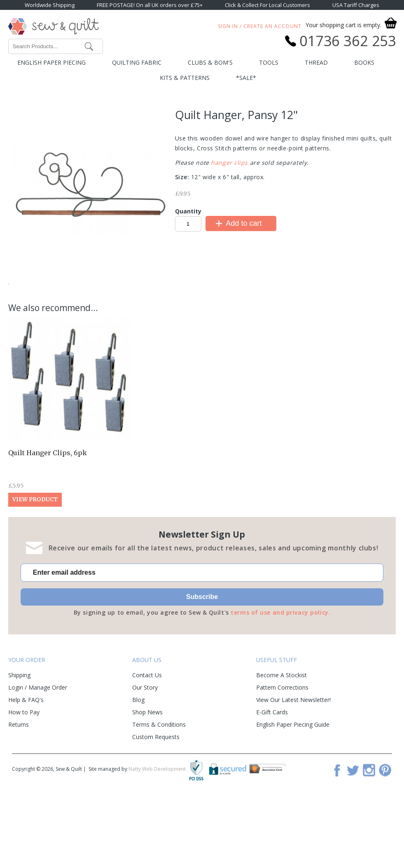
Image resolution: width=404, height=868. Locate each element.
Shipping (19, 736)
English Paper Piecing (51, 62)
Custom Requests (156, 798)
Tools (269, 62)
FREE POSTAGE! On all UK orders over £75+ (150, 5)
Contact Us (147, 736)
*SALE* (246, 78)
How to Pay (24, 773)
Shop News (147, 773)
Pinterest (385, 831)
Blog (138, 761)
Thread (316, 62)
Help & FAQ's (26, 761)
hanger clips (229, 163)
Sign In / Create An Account (260, 26)
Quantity (188, 211)
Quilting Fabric (137, 62)
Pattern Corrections (282, 748)
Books (364, 62)
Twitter (353, 831)
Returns (19, 785)
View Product (35, 560)
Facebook (337, 831)
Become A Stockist (281, 736)
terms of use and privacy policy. (280, 673)
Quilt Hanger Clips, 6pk (48, 514)
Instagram (369, 831)
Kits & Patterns (185, 78)
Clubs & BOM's (210, 62)
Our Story (145, 748)
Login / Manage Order (38, 748)
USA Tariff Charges (356, 5)
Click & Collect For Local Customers (267, 5)
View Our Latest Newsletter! (293, 761)
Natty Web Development (157, 830)
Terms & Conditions (159, 785)
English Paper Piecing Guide (293, 785)
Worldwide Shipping (50, 5)
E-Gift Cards (272, 773)
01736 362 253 (348, 41)
